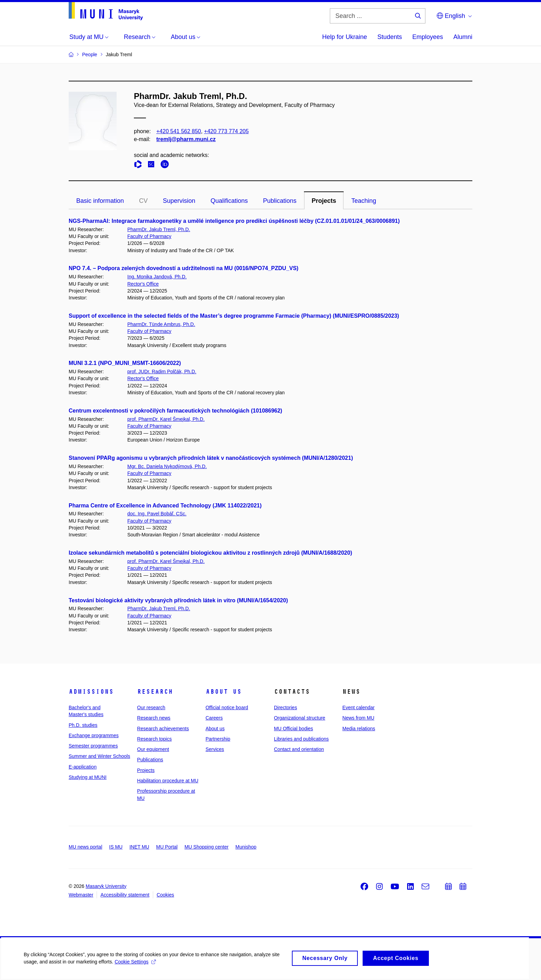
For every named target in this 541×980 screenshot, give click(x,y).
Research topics (154, 739)
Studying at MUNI (88, 777)
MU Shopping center (207, 847)
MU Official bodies (293, 729)
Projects (324, 201)
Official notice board (227, 707)
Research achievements (163, 729)
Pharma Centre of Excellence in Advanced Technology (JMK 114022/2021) (165, 506)
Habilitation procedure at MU (168, 781)
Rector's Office (143, 284)
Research (155, 692)
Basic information (100, 201)
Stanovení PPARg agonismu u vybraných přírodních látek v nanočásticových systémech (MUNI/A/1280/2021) (211, 458)
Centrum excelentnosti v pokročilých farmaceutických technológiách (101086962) (175, 411)
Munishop (246, 847)
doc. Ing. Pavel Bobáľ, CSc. (157, 514)
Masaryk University (106, 886)
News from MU (358, 718)
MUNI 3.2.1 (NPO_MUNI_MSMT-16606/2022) (125, 363)
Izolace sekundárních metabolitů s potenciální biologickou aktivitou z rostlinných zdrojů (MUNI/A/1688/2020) (210, 553)
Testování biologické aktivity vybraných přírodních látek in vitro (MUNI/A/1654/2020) (178, 600)
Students (390, 37)
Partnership (218, 739)
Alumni (463, 37)
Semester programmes (93, 746)
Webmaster (81, 895)
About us (224, 692)
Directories (286, 707)
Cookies (165, 895)
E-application (83, 767)
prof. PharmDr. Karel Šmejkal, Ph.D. (166, 419)
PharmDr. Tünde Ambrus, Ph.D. (161, 324)
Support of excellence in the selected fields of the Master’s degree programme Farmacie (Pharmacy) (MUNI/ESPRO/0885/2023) (234, 316)
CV (143, 201)
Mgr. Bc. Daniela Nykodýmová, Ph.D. (167, 466)
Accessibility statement (125, 895)
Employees (428, 37)
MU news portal (85, 847)
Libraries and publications (301, 739)
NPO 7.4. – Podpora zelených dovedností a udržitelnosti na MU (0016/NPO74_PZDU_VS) (184, 268)
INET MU (139, 847)
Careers (214, 718)
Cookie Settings (136, 964)
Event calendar (358, 707)
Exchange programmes (94, 735)
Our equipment (153, 749)
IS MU (116, 847)
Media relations (359, 729)
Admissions (91, 692)
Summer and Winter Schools (99, 756)
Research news (154, 718)
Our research (151, 707)
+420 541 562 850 (179, 131)
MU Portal (167, 847)
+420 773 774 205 (226, 131)
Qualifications (229, 201)
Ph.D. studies (83, 725)
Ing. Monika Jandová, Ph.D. (157, 277)
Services (215, 749)
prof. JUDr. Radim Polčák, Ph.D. (162, 372)
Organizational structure (300, 718)
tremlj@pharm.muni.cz (186, 139)
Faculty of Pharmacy (149, 236)
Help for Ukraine (345, 37)
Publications (280, 201)
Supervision (179, 201)
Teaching (364, 201)
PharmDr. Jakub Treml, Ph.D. (159, 229)
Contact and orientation (299, 749)
